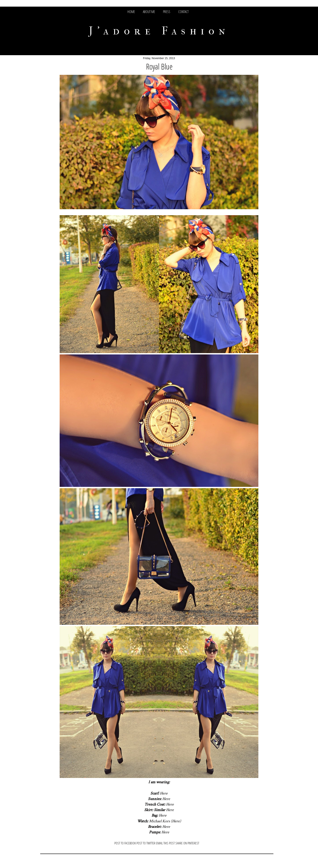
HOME (131, 12)
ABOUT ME (149, 12)
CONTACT (183, 12)
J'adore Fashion (159, 31)
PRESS (167, 12)
